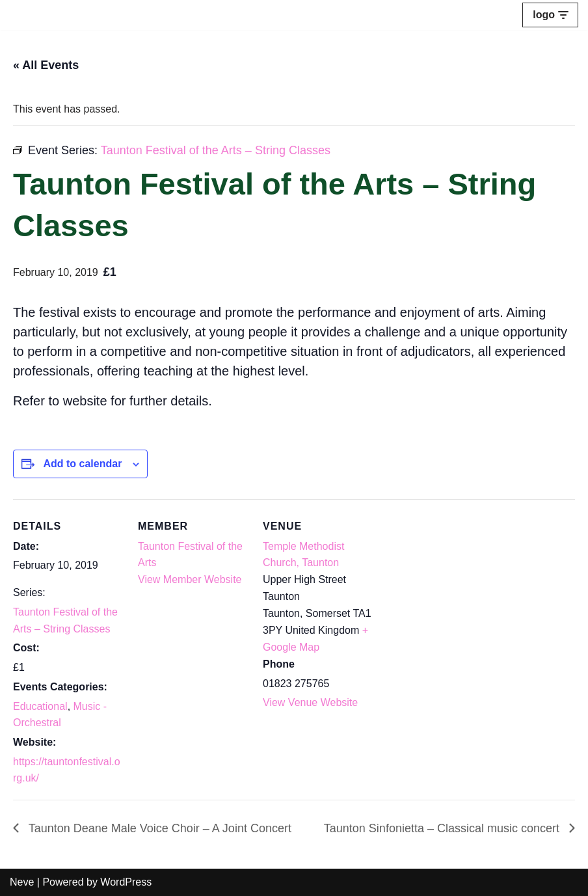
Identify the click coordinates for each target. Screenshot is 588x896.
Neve (22, 882)
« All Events (46, 65)
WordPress (126, 882)
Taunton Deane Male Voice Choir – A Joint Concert (158, 828)
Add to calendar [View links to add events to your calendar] (82, 464)
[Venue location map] (456, 589)
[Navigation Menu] (550, 15)
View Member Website (190, 579)
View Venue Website (310, 702)
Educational (40, 706)
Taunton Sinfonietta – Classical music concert (443, 828)
